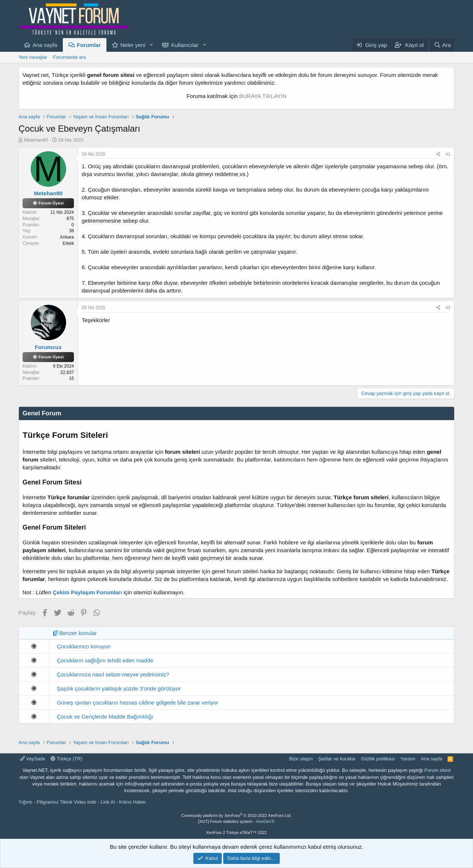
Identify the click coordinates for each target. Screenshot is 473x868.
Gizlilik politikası (378, 759)
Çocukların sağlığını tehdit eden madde (105, 660)
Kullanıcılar (185, 45)
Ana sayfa (45, 45)
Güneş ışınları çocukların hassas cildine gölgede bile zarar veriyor (138, 702)
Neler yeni (133, 45)
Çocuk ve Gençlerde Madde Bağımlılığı (105, 717)
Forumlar (89, 45)
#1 (448, 154)
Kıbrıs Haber (132, 802)
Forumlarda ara (70, 57)
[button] (151, 45)
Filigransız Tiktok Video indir (67, 802)
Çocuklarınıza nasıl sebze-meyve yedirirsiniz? (113, 674)
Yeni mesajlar (33, 57)
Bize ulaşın (301, 759)
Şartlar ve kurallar (337, 759)
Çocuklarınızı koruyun (84, 646)
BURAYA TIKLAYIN (263, 96)
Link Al (108, 802)
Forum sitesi (438, 770)
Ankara (67, 237)
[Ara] (442, 45)
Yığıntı (25, 802)
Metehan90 (36, 140)
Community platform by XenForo (236, 815)
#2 (448, 308)
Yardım (408, 759)
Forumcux (48, 347)
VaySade (33, 759)
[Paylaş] (438, 154)
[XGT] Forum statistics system (237, 821)
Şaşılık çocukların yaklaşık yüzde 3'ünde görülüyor (119, 688)
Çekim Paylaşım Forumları (88, 592)
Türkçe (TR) (67, 759)
